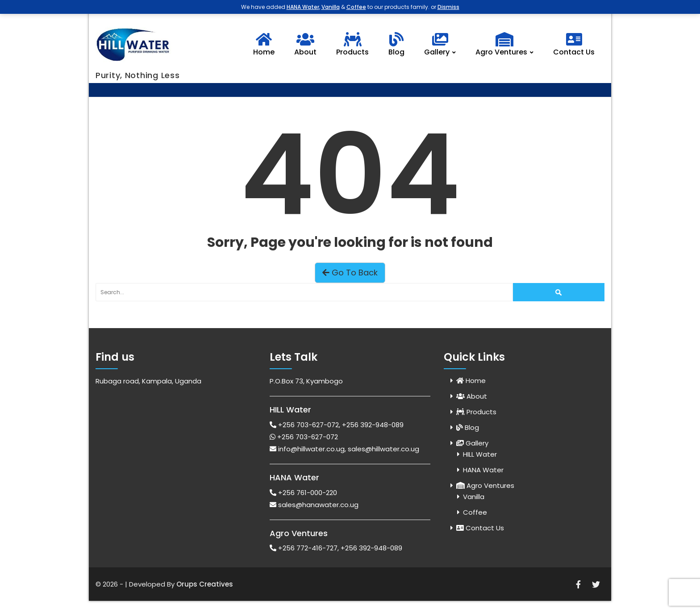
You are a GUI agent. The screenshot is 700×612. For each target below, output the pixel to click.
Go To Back (350, 273)
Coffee (475, 512)
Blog (396, 45)
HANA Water (483, 470)
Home (264, 45)
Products (352, 45)
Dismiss (448, 7)
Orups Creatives (205, 584)
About (305, 45)
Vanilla (474, 497)
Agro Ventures (506, 45)
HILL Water (480, 454)
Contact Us (574, 45)
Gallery (442, 45)
